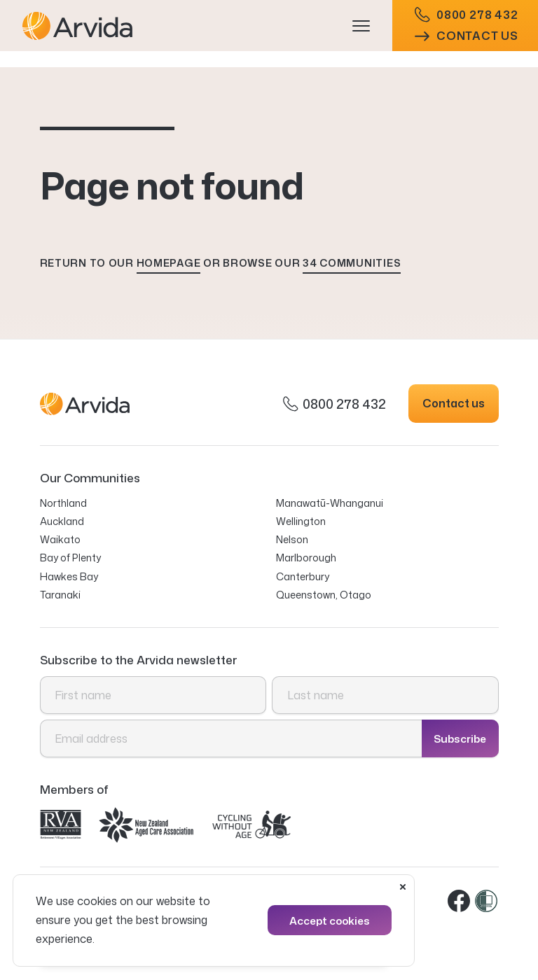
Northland (63, 503)
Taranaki (60, 595)
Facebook (460, 902)
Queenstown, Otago (324, 595)
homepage (169, 263)
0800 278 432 (467, 23)
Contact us (467, 44)
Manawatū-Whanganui (330, 503)
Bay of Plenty (70, 558)
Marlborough (306, 558)
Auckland (62, 521)
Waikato (60, 539)
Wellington (301, 521)
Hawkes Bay (69, 576)
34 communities (352, 263)
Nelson (292, 539)
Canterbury (303, 576)
